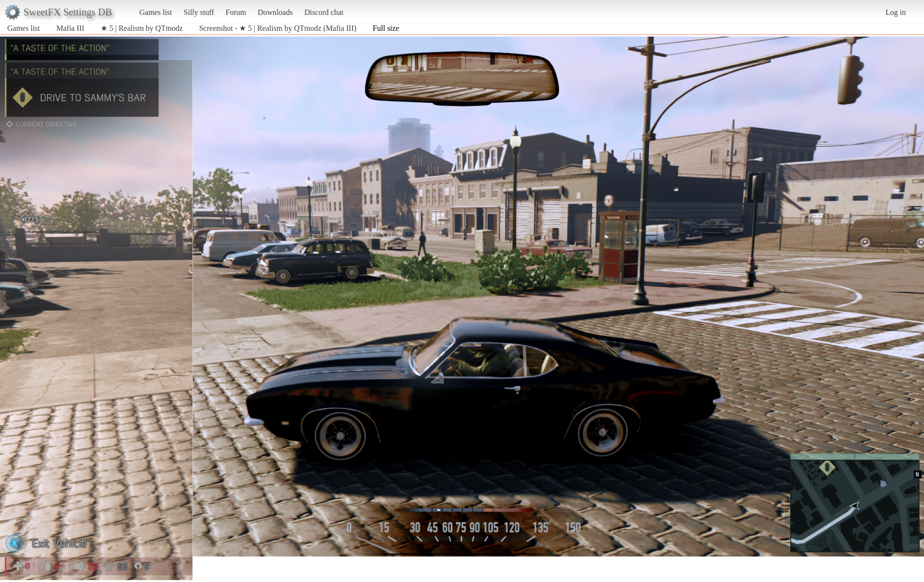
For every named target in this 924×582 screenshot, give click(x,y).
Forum (236, 12)
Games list (156, 12)
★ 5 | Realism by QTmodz (142, 28)
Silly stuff (199, 12)
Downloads (275, 12)
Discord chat (324, 12)
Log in (896, 12)
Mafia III (70, 28)
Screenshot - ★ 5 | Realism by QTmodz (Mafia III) (278, 28)
